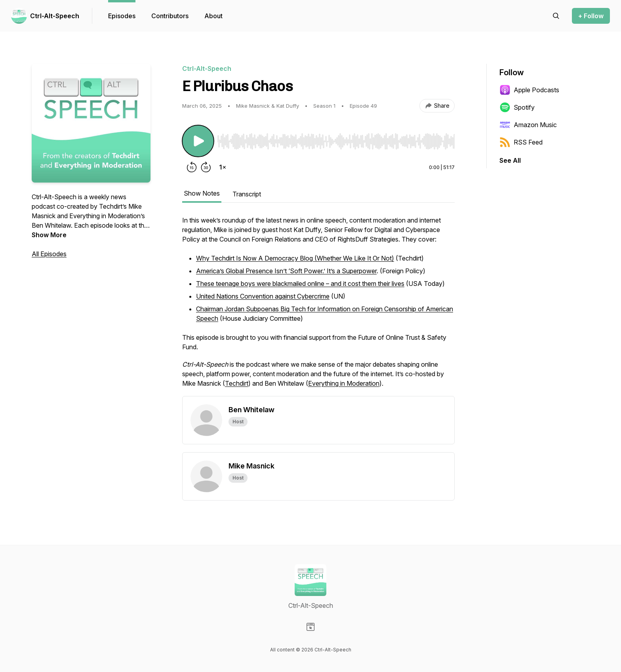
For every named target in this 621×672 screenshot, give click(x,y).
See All (510, 160)
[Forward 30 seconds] (206, 167)
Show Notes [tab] (202, 193)
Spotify (517, 107)
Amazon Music (528, 125)
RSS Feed (521, 142)
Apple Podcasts (529, 90)
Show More (49, 235)
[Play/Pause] (198, 141)
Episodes (122, 16)
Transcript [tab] (247, 194)
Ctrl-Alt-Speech (55, 16)
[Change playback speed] (223, 167)
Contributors (170, 16)
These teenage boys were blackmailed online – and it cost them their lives (300, 284)
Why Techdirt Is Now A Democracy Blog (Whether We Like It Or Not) (295, 258)
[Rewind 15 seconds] (192, 167)
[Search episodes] (556, 16)
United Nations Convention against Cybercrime (263, 296)
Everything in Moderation (344, 383)
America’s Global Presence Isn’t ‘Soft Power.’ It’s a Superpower (286, 271)
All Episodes (49, 254)
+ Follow (591, 16)
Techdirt (237, 383)
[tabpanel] (318, 306)
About (213, 16)
